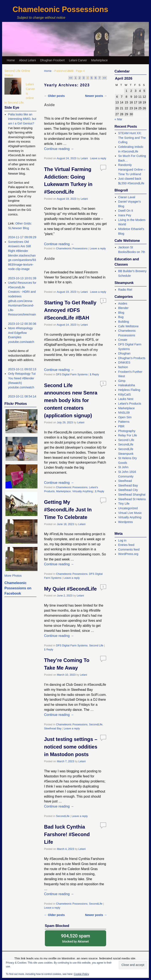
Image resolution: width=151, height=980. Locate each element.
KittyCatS (124, 394)
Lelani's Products (130, 404)
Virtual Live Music (130, 513)
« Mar (118, 119)
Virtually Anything (83, 491)
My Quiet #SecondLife (70, 589)
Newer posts (96, 96)
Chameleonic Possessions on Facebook (18, 588)
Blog (121, 313)
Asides (123, 303)
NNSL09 (124, 413)
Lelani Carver (78, 60)
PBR (121, 426)
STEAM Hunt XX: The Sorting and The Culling (132, 138)
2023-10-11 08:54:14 (22, 396)
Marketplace (99, 60)
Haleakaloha (127, 385)
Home (11, 60)
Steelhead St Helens (132, 499)
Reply (94, 374)
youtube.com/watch (21, 342)
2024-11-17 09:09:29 (22, 237)
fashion (123, 367)
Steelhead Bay (53, 728)
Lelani (84, 158)
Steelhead (125, 481)
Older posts (54, 96)
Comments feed (129, 549)
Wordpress (125, 522)
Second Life (96, 645)
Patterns (124, 422)
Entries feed (126, 545)
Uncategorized (128, 508)
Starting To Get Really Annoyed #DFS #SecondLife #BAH (70, 310)
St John (123, 467)
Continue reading (59, 149)
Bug (121, 317)
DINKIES (124, 362)
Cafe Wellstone (128, 326)
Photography (127, 431)
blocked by (76, 938)
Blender (123, 308)
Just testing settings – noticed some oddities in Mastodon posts (71, 747)
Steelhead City (128, 490)
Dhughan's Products (132, 358)
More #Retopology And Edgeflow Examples (20, 333)
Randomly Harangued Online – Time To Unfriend (132, 169)
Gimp (122, 381)
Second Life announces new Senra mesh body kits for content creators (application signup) (71, 400)
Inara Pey (125, 215)
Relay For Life (128, 435)
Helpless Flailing (129, 390)
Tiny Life (124, 504)
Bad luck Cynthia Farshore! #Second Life (67, 834)
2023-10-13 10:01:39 (22, 278)
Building (124, 322)
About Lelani (27, 60)
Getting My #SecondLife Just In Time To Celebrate (68, 510)
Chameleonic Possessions (60, 9)
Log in (122, 540)
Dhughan (124, 353)
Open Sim (125, 417)
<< (71, 78)
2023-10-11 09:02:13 (22, 369)
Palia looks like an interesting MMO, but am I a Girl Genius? (22, 119)
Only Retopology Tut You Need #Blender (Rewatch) (22, 378)
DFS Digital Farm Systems (72, 374)
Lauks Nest (126, 399)
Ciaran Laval (127, 197)
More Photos (13, 576)
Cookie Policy (81, 974)
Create (123, 340)
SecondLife (96, 724)
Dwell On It (126, 211)
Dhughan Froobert (52, 60)
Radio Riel (125, 290)
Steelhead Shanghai (132, 495)
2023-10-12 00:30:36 (22, 324)
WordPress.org (128, 554)
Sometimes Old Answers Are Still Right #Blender (19, 246)
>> (104, 78)
